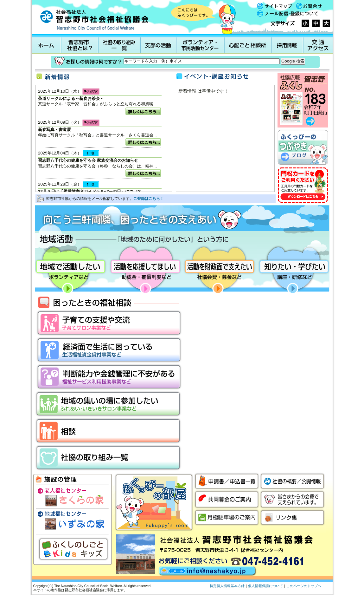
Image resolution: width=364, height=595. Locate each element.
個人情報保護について (265, 586)
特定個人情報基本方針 (227, 586)
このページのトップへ (304, 586)
